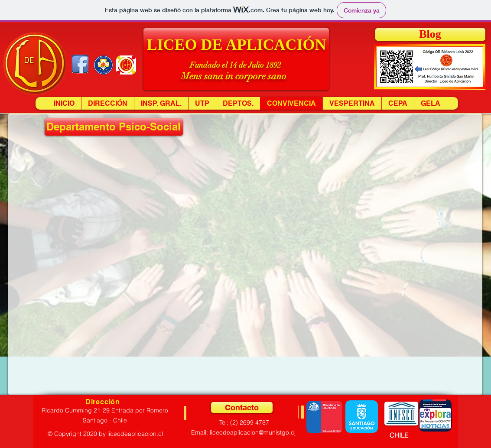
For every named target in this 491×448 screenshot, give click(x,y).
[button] (236, 59)
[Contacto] (242, 407)
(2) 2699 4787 (250, 422)
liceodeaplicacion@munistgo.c (252, 432)
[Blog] (430, 34)
